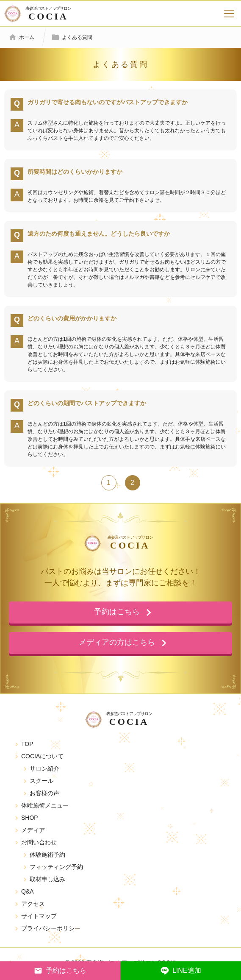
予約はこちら (60, 971)
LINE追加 (181, 971)
